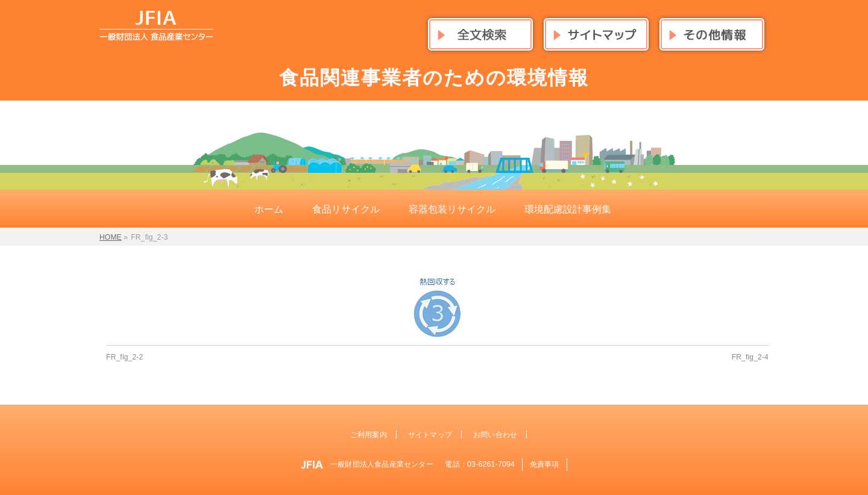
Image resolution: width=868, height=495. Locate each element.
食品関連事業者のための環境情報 (434, 78)
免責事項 (545, 464)
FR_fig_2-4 (750, 357)
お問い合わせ (495, 435)
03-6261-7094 (491, 464)
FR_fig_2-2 (124, 357)
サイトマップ (430, 435)
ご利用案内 (369, 435)
